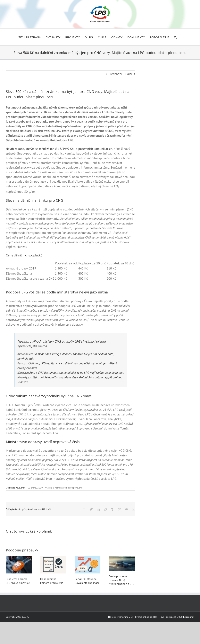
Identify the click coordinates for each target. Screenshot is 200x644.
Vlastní (49, 488)
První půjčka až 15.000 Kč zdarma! (177, 630)
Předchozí (115, 74)
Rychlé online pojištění (147, 630)
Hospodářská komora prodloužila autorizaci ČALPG (52, 583)
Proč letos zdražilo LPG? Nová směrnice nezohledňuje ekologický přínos (18, 585)
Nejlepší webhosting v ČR (121, 630)
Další (129, 74)
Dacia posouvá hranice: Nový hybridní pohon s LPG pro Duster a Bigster (122, 582)
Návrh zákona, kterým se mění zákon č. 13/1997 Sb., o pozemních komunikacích (59, 149)
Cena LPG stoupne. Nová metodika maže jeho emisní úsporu (87, 583)
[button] (175, 37)
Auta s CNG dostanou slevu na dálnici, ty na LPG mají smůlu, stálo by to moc (77, 373)
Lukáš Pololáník (17, 488)
